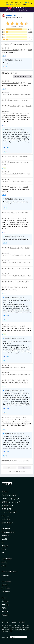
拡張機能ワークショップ (11, 502)
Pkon (11, 218)
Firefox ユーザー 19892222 (10, 276)
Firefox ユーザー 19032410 (10, 181)
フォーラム (6, 516)
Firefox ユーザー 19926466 (10, 174)
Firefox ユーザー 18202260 (10, 50)
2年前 (30, 50)
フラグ (4, 56)
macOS (5, 539)
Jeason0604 (6, 326)
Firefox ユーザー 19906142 (10, 255)
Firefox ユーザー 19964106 (10, 94)
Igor (11, 287)
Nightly (5, 562)
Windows (5, 536)
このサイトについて (9, 495)
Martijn (12, 380)
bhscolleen (13, 106)
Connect (5, 585)
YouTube (5, 605)
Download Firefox (9, 532)
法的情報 (22, 622)
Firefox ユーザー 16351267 (10, 83)
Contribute (6, 588)
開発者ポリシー (8, 509)
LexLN (12, 187)
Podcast (5, 615)
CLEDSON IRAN (6, 367)
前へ (10, 468)
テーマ (15, 10)
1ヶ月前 (30, 83)
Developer (6, 592)
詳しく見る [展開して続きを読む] (6, 147)
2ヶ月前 (24, 100)
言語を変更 (5, 637)
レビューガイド (8, 523)
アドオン (5, 492)
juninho (12, 162)
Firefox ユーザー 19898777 (10, 263)
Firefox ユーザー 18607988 (10, 113)
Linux (4, 549)
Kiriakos (12, 268)
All (3, 553)
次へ (24, 468)
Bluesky (5, 611)
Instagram (6, 601)
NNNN (12, 461)
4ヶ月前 (24, 287)
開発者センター (8, 506)
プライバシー (6, 622)
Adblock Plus (11, 15)
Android (5, 546)
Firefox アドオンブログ (10, 499)
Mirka (11, 156)
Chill (11, 100)
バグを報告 (6, 519)
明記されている (9, 626)
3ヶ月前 (26, 187)
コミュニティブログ (9, 512)
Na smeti (12, 248)
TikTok (4, 608)
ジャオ (12, 281)
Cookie (14, 622)
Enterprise (6, 575)
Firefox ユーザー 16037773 (10, 375)
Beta (4, 566)
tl (10, 418)
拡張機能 (9, 10)
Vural (11, 213)
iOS (3, 542)
